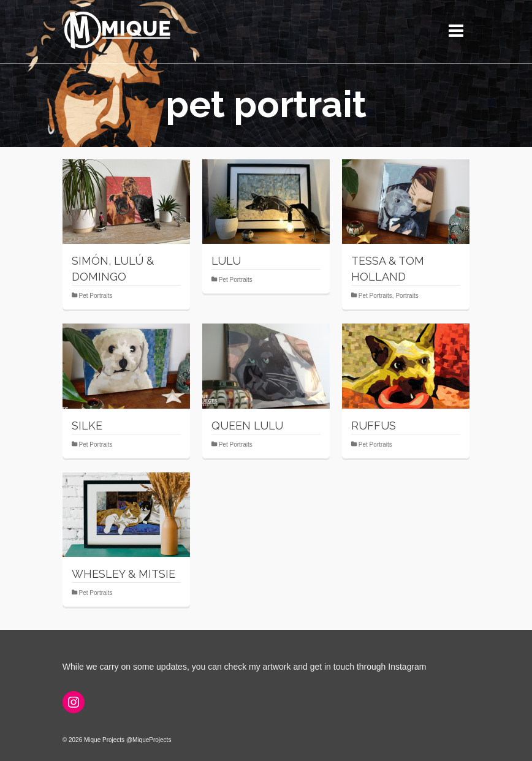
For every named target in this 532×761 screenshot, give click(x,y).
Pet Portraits (96, 296)
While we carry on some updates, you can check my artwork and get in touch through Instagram (245, 667)
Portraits (407, 296)
